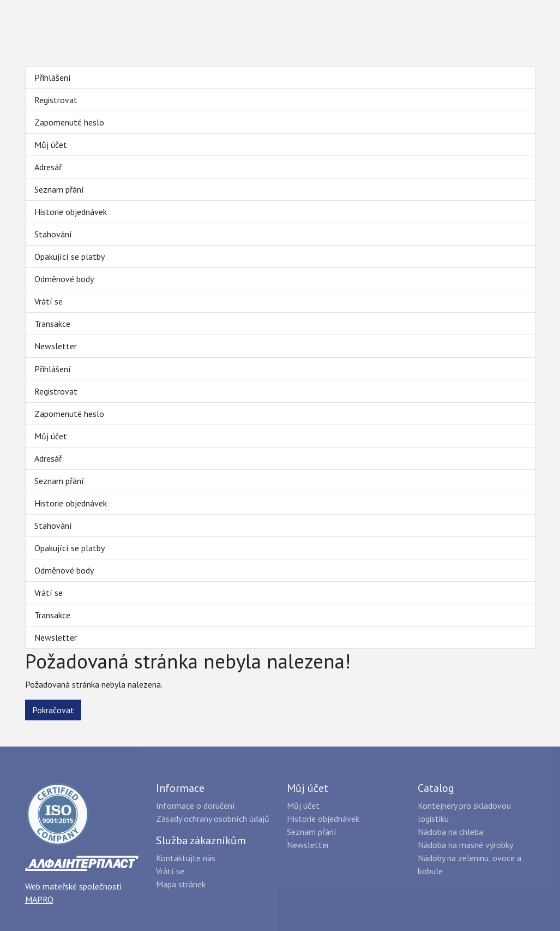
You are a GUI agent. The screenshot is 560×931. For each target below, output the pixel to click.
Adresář (48, 167)
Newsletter (56, 346)
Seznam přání (59, 189)
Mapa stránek (181, 884)
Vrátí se (49, 301)
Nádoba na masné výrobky (465, 845)
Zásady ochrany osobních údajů (213, 819)
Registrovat (56, 100)
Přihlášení (53, 77)
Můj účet (51, 145)
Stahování (53, 234)
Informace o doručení (195, 805)
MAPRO (39, 899)
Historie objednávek (71, 212)
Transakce (52, 324)
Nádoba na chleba (450, 832)
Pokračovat (53, 710)
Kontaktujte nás (186, 858)
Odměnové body (64, 279)
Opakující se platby (70, 256)
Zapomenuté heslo (69, 122)
